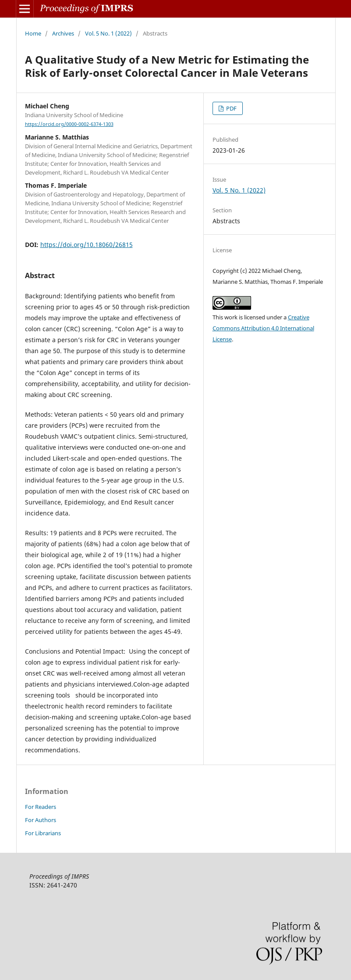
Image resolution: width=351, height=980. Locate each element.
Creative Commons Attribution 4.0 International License (263, 328)
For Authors (41, 820)
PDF (231, 108)
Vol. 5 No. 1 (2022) (108, 33)
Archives (63, 33)
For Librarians (43, 833)
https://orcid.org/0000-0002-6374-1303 (69, 124)
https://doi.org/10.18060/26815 (87, 245)
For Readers (41, 807)
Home (33, 33)
